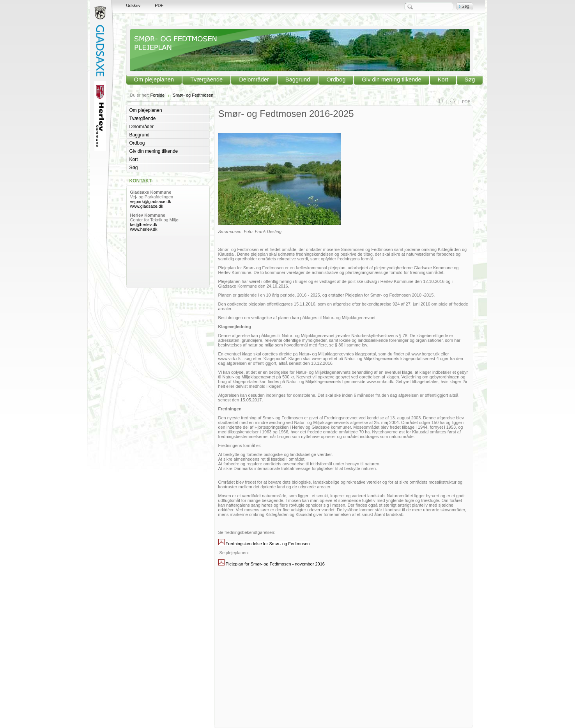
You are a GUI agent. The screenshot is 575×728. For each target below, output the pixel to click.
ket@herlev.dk (144, 224)
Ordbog (336, 80)
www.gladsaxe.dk (147, 206)
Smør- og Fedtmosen (193, 95)
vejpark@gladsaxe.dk (151, 201)
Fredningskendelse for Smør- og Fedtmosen (268, 544)
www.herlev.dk (144, 229)
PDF (159, 5)
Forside (157, 95)
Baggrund (298, 80)
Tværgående (206, 80)
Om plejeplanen (154, 80)
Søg (470, 80)
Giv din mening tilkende (391, 80)
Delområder (254, 80)
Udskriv (134, 5)
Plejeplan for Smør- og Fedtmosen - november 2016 (275, 564)
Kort (443, 80)
